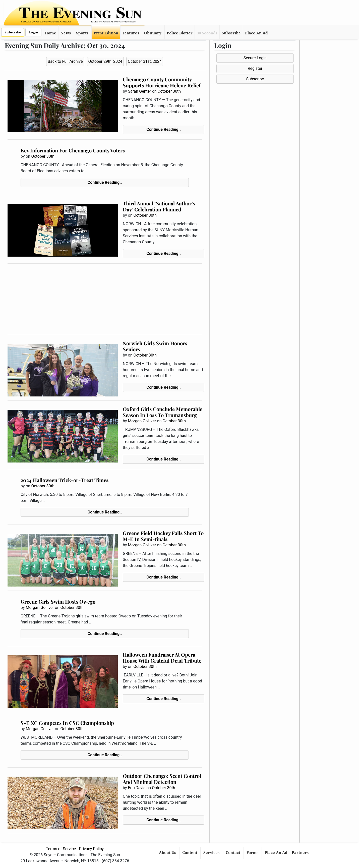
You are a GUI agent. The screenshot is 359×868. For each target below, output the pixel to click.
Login (33, 32)
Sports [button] (82, 33)
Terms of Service (61, 849)
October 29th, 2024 (105, 61)
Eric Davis (137, 788)
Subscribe (13, 32)
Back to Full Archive (65, 61)
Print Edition (106, 33)
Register (255, 68)
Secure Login (255, 58)
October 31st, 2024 (145, 61)
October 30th (169, 91)
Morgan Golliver (142, 421)
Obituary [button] (153, 33)
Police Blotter (180, 33)
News (66, 33)
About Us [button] (168, 853)
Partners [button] (301, 853)
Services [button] (212, 853)
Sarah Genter (140, 91)
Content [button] (190, 853)
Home (51, 33)
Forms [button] (253, 853)
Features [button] (131, 33)
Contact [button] (233, 853)
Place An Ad (256, 33)
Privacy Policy (92, 849)
